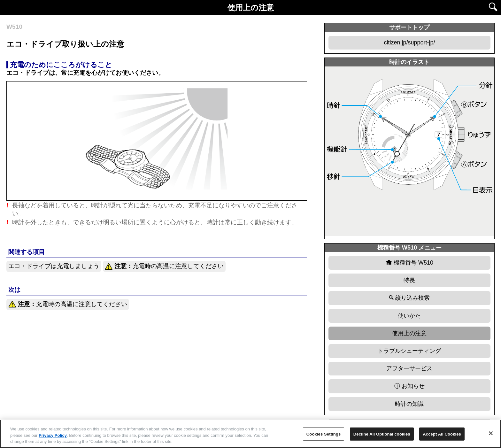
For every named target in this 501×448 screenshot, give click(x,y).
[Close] (491, 433)
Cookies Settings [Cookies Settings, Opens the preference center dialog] (324, 434)
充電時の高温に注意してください (164, 266)
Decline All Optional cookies (382, 434)
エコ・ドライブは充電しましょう (54, 266)
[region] (250, 434)
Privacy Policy (53, 435)
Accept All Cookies (442, 434)
